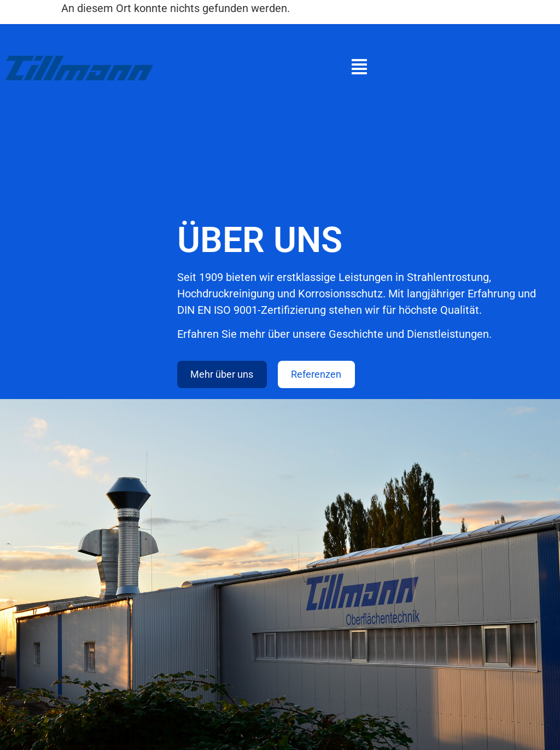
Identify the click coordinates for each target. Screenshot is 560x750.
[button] (359, 68)
